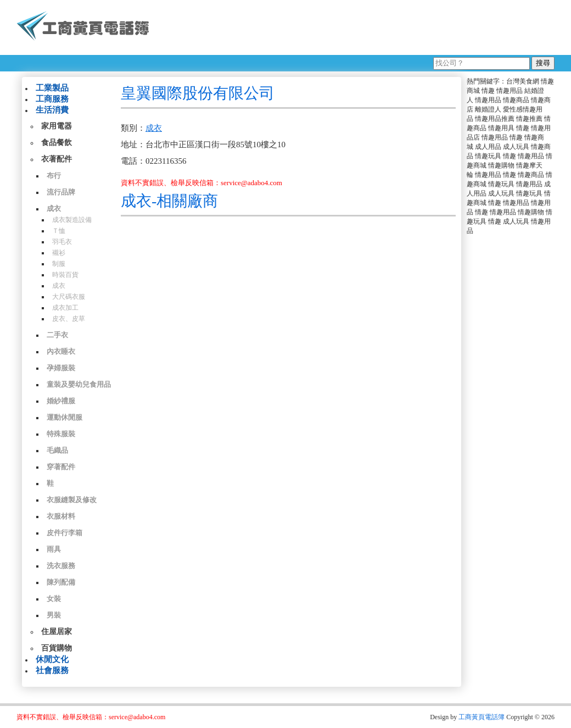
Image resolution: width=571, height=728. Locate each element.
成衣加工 (65, 308)
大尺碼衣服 (69, 297)
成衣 (54, 209)
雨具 (54, 549)
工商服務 (52, 99)
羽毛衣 (62, 242)
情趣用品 (510, 91)
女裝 (54, 599)
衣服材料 (61, 516)
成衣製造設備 (72, 220)
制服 (59, 264)
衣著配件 (57, 159)
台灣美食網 (523, 81)
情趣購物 (501, 165)
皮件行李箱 (65, 533)
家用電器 (57, 126)
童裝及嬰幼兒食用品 (79, 384)
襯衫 (59, 253)
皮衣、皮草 (69, 319)
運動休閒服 (65, 417)
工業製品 (52, 88)
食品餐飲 (57, 143)
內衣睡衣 (61, 351)
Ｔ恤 (59, 231)
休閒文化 (52, 659)
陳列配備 (61, 582)
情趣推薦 (529, 119)
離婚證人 (488, 109)
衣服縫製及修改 (72, 500)
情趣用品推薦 (495, 119)
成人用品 (488, 147)
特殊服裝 (61, 434)
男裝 (54, 615)
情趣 (488, 91)
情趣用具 (501, 128)
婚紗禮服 (61, 401)
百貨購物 (57, 648)
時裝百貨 (65, 275)
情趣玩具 (488, 156)
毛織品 (57, 450)
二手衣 (57, 335)
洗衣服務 (61, 566)
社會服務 (52, 670)
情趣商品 (516, 100)
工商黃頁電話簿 (482, 717)
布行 (54, 176)
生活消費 (52, 110)
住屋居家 (57, 632)
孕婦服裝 (61, 368)
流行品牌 (61, 192)
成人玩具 (516, 147)
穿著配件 (61, 467)
